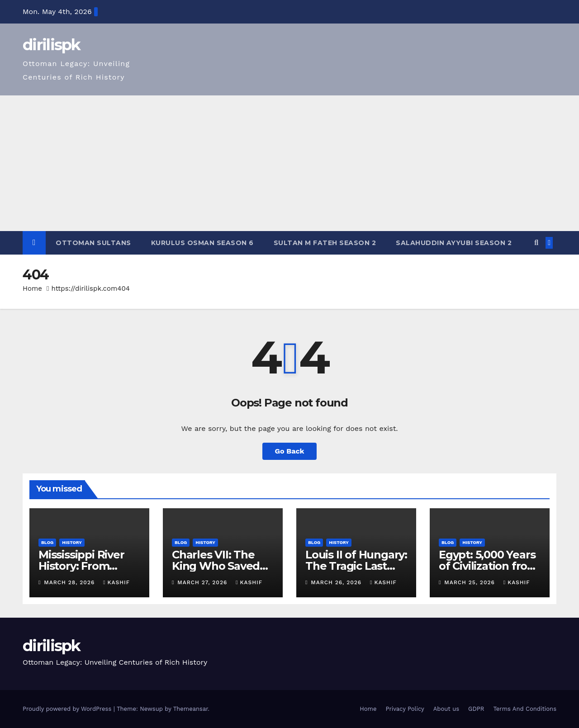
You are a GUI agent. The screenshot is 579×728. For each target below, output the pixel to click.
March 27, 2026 (203, 582)
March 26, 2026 (337, 582)
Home (32, 288)
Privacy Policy (405, 709)
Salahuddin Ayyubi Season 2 (454, 243)
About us (446, 709)
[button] (536, 243)
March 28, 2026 (70, 582)
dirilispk (52, 45)
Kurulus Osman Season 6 (202, 243)
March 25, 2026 (470, 582)
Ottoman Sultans (93, 243)
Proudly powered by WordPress (68, 709)
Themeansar (191, 709)
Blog (47, 542)
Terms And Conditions (525, 709)
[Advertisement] (289, 163)
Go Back (290, 451)
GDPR (476, 709)
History (72, 542)
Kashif (116, 582)
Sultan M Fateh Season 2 (325, 243)
